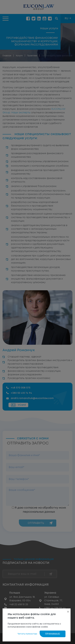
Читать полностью (27, 634)
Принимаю (53, 634)
